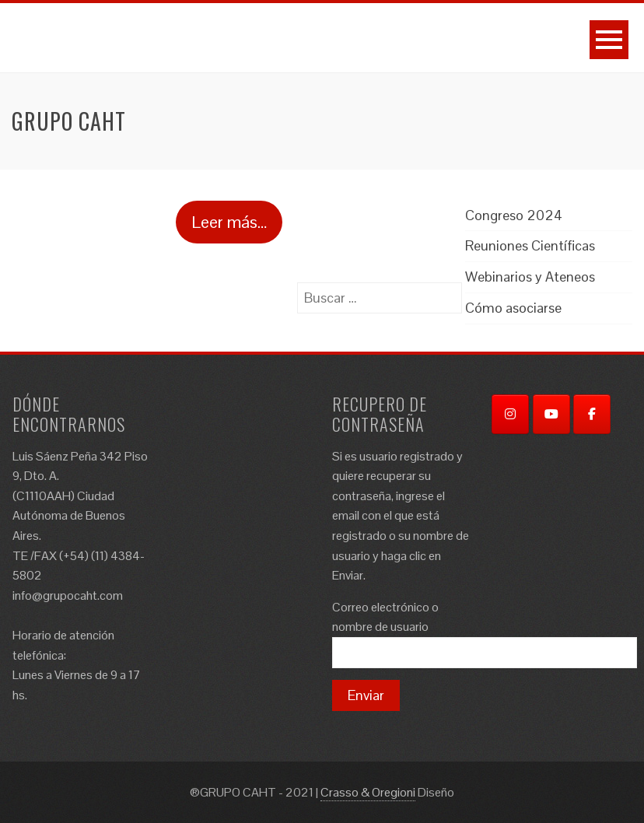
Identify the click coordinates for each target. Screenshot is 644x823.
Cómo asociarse (513, 308)
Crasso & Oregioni (368, 792)
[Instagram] (510, 414)
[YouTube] (551, 414)
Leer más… (229, 222)
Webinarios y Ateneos (530, 277)
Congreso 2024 (514, 215)
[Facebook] (592, 414)
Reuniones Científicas (530, 245)
